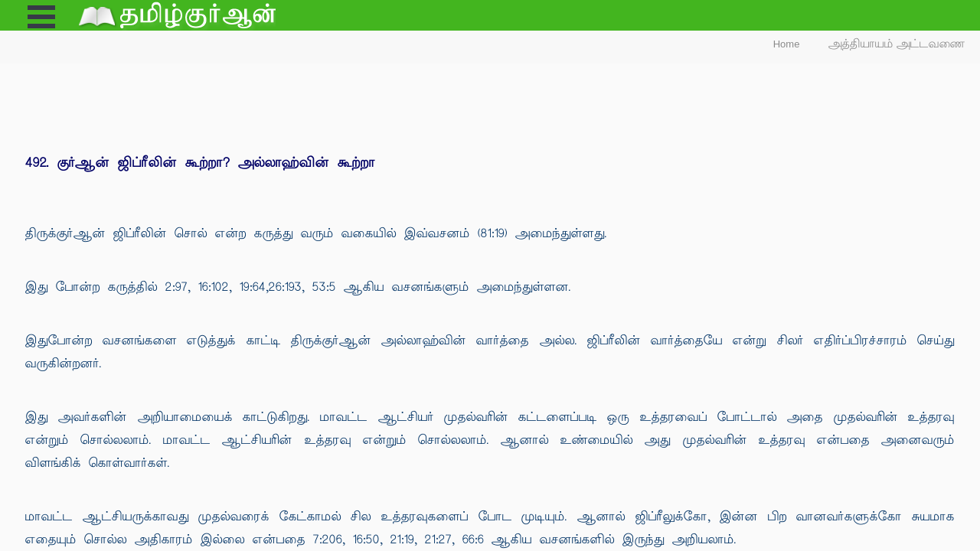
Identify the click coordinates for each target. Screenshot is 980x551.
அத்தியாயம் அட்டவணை (897, 44)
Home (787, 44)
